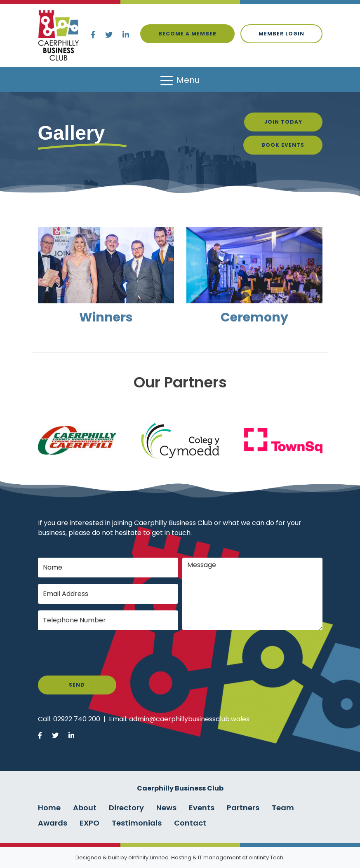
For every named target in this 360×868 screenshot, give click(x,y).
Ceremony (254, 317)
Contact (190, 823)
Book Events (283, 145)
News (166, 808)
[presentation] (101, 653)
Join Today (283, 122)
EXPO (89, 823)
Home (49, 808)
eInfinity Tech (266, 857)
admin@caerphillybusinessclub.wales (189, 719)
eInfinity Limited (148, 857)
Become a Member (187, 34)
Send (77, 685)
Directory (126, 808)
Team (283, 808)
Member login (281, 34)
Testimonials (137, 823)
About (85, 808)
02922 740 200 (77, 719)
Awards (53, 823)
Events (202, 808)
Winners (106, 317)
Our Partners (180, 382)
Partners (243, 808)
